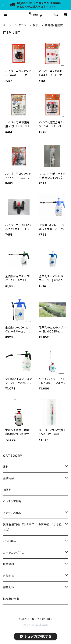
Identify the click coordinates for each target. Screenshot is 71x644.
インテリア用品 (12, 513)
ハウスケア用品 (12, 501)
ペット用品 (9, 541)
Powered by (36, 625)
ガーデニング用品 (19, 25)
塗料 (6, 467)
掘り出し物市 (11, 599)
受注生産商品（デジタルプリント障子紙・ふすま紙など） (32, 527)
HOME (5, 25)
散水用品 (35, 25)
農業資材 (9, 564)
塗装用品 (9, 478)
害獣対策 (9, 576)
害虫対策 (9, 587)
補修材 (7, 490)
